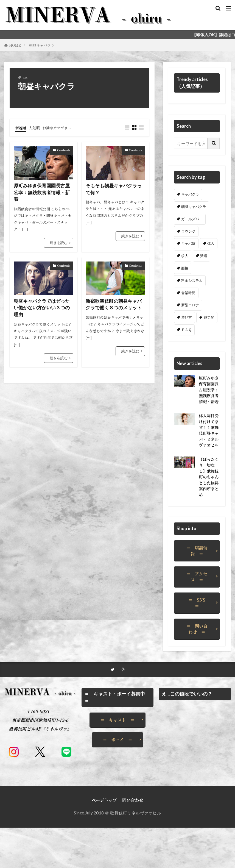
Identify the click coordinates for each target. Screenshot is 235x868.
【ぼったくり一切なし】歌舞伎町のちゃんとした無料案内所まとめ (208, 512)
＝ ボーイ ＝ (117, 780)
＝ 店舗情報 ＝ (197, 590)
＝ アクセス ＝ (197, 616)
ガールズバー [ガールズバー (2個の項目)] (192, 219)
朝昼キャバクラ (42, 45)
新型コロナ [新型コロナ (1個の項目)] (190, 305)
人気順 (37, 127)
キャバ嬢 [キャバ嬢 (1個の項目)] (188, 243)
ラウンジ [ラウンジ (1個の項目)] (188, 231)
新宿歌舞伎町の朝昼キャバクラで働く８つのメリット (115, 306)
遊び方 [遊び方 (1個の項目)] (187, 317)
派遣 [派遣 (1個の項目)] (204, 256)
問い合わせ (133, 840)
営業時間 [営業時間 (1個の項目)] (188, 293)
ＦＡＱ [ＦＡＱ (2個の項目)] (186, 330)
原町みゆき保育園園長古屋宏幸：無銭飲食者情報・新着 (43, 193)
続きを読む (59, 244)
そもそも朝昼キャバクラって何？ (115, 189)
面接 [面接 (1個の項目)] (185, 268)
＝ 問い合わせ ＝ (197, 668)
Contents (64, 150)
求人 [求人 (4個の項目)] (185, 256)
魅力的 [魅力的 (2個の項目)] (209, 317)
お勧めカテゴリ (61, 127)
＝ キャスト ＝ (117, 760)
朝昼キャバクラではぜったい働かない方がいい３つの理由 (43, 309)
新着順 (21, 127)
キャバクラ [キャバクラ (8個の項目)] (190, 194)
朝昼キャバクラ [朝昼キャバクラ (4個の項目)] (194, 207)
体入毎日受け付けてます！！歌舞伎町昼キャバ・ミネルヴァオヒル (208, 453)
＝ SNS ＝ (199, 642)
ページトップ (104, 840)
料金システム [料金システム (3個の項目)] (192, 280)
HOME (15, 45)
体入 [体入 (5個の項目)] (211, 243)
